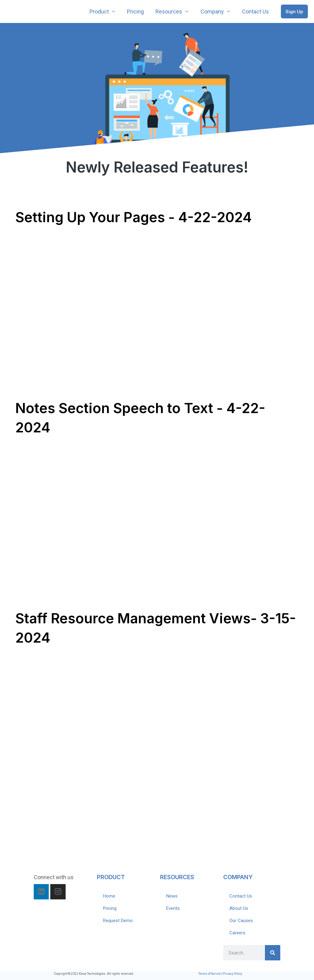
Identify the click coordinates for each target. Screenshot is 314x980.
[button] (294, 11)
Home (109, 896)
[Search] (273, 953)
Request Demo (118, 921)
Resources (171, 11)
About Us (239, 908)
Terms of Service (210, 974)
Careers (237, 933)
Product (102, 11)
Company (213, 11)
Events (173, 908)
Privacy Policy (233, 974)
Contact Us (256, 11)
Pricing (138, 11)
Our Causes (241, 921)
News (172, 896)
